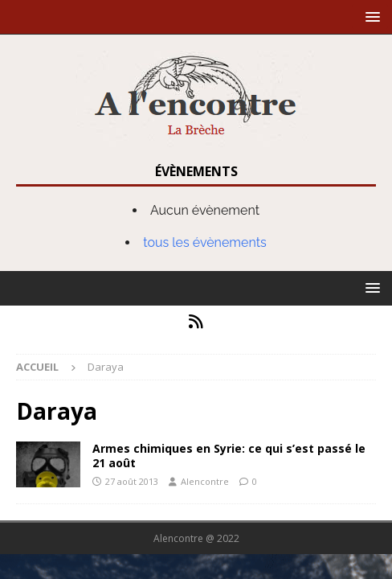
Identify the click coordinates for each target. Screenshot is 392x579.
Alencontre (205, 481)
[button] (370, 16)
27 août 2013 (132, 481)
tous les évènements (205, 242)
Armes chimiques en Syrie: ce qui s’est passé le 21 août (229, 456)
